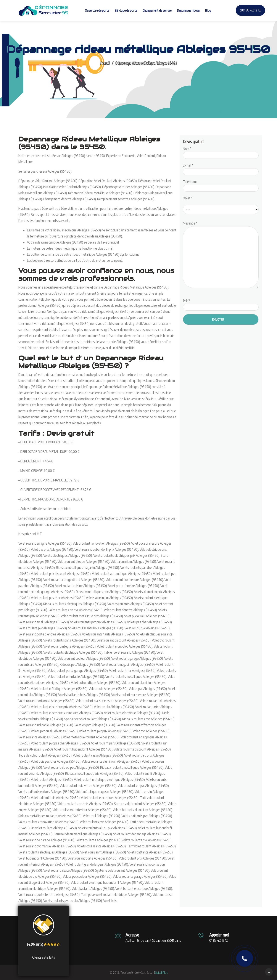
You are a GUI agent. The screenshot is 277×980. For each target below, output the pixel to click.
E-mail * (221, 168)
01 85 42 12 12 (250, 10)
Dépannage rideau (188, 10)
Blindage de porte (126, 10)
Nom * (221, 152)
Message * (221, 255)
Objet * (188, 198)
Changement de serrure (157, 10)
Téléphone (221, 185)
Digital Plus (161, 973)
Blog (208, 10)
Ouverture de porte (97, 10)
